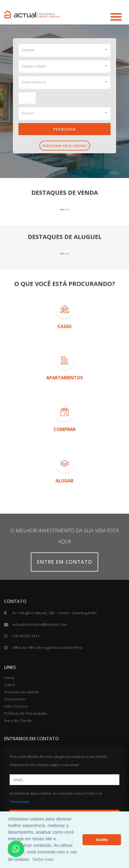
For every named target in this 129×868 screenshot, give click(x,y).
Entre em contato (64, 562)
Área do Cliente (18, 720)
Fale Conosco (16, 706)
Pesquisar (64, 129)
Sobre (10, 685)
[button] (64, 50)
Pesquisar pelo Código (65, 146)
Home (9, 678)
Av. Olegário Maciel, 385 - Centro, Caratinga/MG (55, 613)
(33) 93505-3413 (26, 636)
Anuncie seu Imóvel (22, 692)
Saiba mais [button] (43, 859)
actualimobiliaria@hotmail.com (40, 624)
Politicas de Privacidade (26, 713)
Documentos (15, 699)
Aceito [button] (102, 840)
